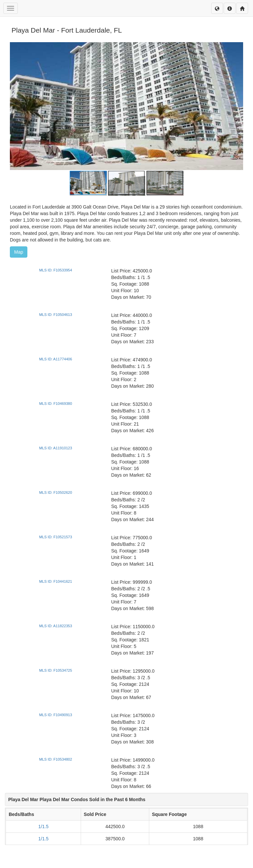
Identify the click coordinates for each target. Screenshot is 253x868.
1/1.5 (43, 826)
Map (19, 252)
